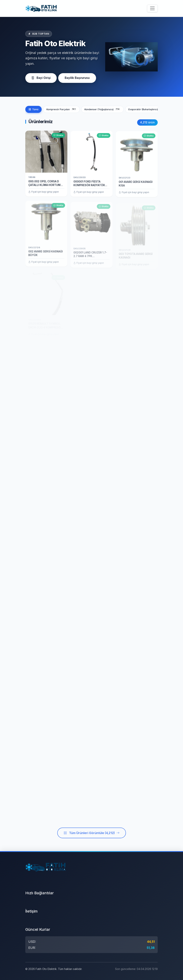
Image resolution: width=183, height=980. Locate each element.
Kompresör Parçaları (61, 109)
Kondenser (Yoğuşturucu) (102, 109)
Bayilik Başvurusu (77, 78)
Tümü (33, 109)
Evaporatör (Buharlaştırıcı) (147, 109)
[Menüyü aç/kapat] (152, 8)
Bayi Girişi (41, 78)
